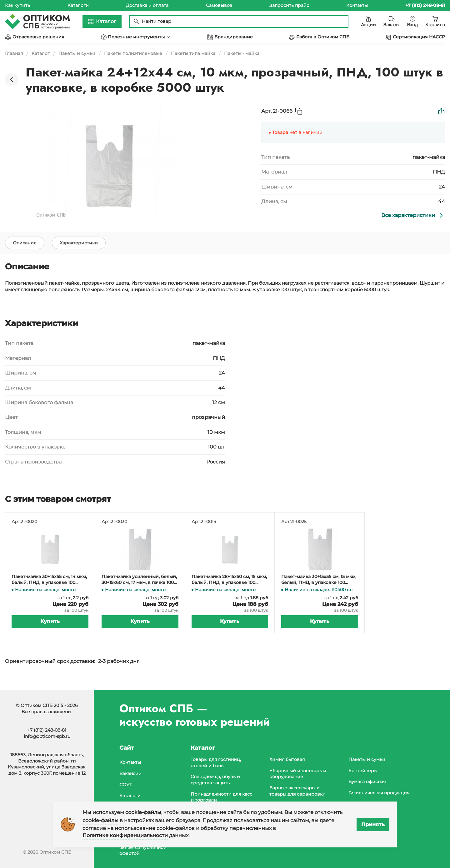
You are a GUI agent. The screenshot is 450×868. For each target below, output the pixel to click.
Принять (373, 824)
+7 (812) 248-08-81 (47, 730)
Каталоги (78, 5)
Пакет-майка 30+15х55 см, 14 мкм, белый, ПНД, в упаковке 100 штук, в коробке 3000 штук (49, 587)
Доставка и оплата (147, 5)
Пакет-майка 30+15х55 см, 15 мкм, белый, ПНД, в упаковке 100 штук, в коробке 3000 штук (319, 587)
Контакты (357, 5)
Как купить (17, 5)
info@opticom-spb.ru (47, 736)
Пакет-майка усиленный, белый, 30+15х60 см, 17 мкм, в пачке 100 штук (139, 587)
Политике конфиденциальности (125, 835)
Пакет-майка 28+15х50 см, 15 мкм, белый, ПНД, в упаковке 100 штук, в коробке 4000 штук (229, 587)
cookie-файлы (143, 812)
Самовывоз (219, 5)
